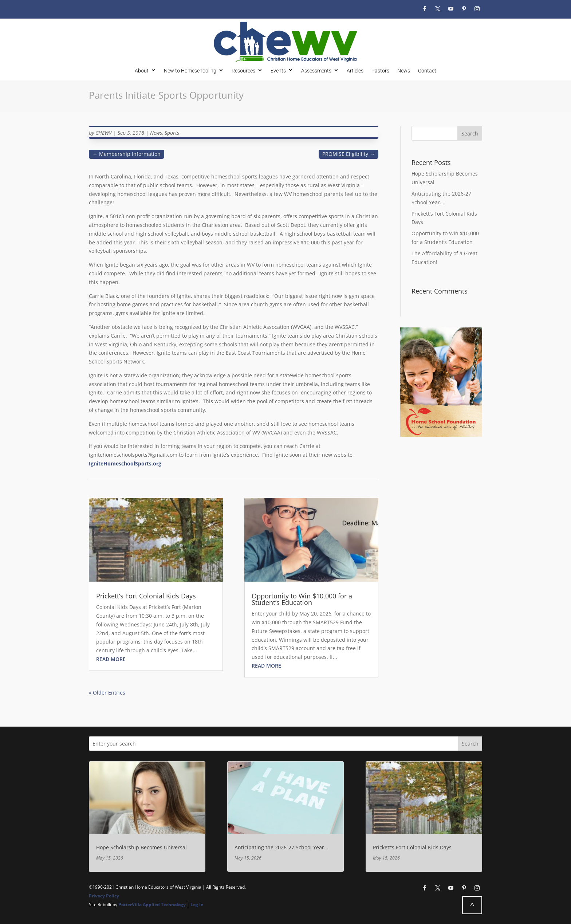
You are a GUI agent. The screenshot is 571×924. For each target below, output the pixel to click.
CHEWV (104, 133)
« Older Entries (107, 693)
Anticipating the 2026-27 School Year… (281, 847)
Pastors (380, 70)
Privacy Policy (104, 896)
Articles (355, 70)
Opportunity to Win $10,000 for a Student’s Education (302, 599)
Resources (243, 70)
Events (278, 70)
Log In (197, 905)
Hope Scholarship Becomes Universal (141, 847)
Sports (172, 133)
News (404, 70)
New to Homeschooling (190, 70)
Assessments (316, 70)
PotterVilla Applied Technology (152, 905)
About (142, 70)
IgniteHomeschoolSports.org (125, 463)
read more (111, 659)
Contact (427, 70)
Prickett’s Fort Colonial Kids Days (146, 596)
